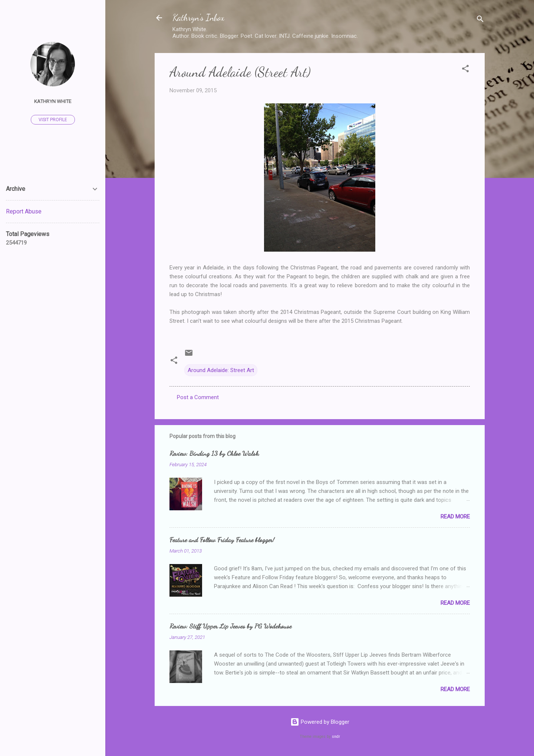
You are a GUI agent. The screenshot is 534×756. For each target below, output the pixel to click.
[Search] (480, 20)
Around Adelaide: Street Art (221, 370)
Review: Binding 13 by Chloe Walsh (214, 453)
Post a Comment (198, 397)
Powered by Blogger (320, 722)
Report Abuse (24, 211)
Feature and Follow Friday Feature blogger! (222, 540)
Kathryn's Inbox (198, 18)
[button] (465, 70)
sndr (336, 737)
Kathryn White (53, 101)
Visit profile (53, 120)
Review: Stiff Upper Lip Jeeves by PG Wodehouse (230, 626)
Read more (455, 517)
